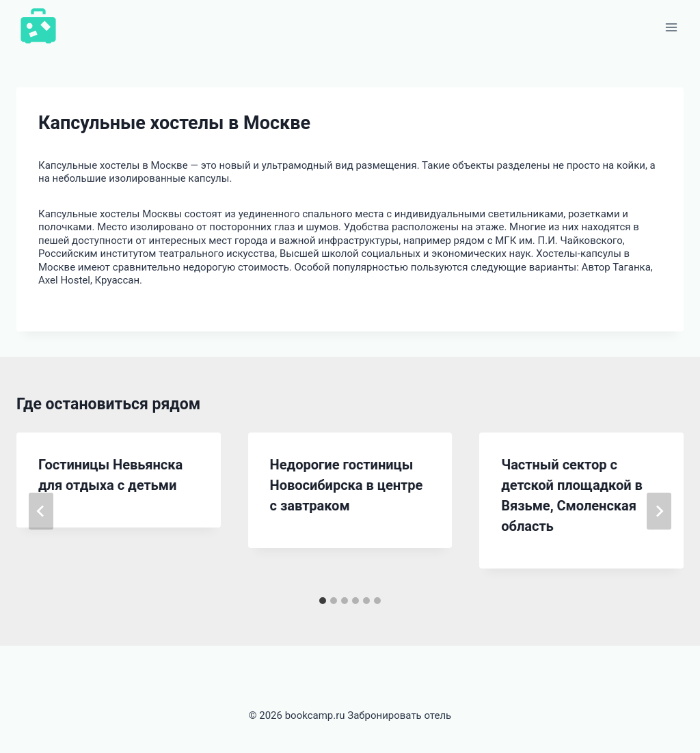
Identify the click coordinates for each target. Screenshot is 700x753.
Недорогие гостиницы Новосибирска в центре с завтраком (347, 485)
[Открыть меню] (671, 27)
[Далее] (659, 511)
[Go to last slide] (41, 511)
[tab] (323, 601)
